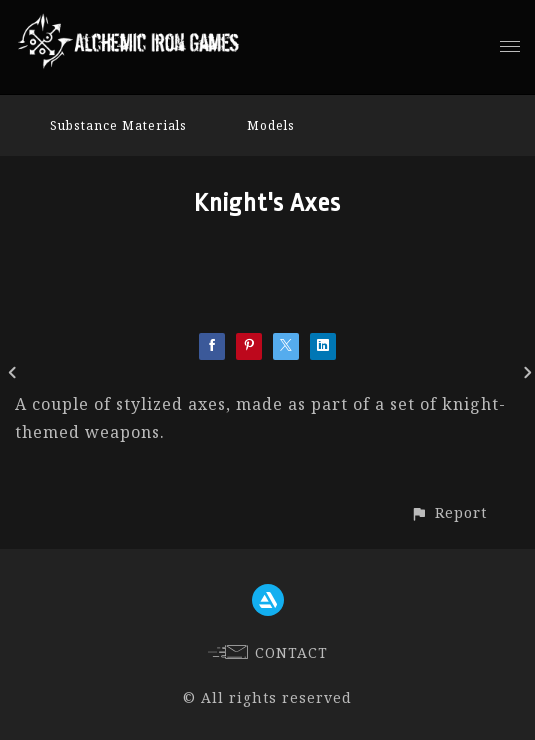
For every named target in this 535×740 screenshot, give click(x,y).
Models (271, 125)
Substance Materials (118, 125)
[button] (448, 512)
